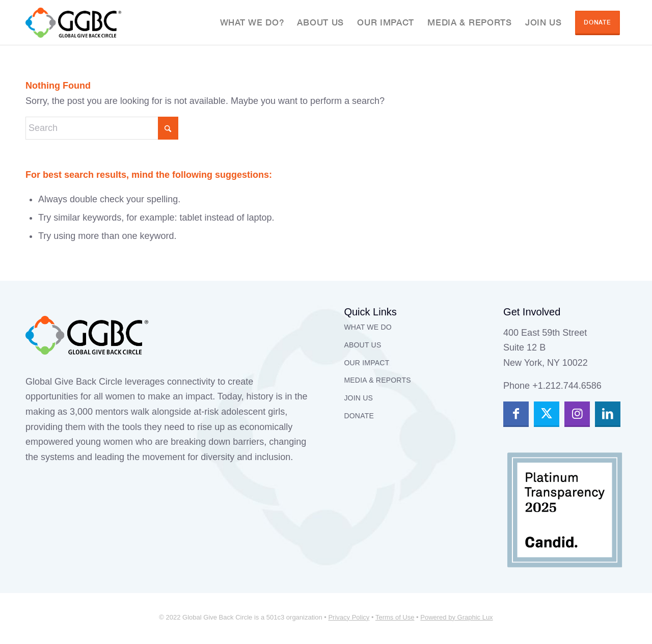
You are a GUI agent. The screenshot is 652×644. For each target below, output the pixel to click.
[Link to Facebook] (516, 414)
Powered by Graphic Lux (456, 617)
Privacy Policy (349, 617)
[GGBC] (73, 22)
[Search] (102, 128)
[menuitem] (252, 22)
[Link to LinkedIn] (608, 414)
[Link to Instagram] (577, 414)
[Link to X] (547, 414)
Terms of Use (395, 617)
